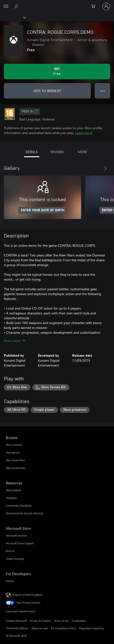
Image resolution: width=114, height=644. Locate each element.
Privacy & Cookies (40, 621)
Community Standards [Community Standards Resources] (19, 506)
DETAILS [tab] (32, 152)
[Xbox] (13, 17)
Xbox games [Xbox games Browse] (13, 452)
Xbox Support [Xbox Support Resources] (14, 490)
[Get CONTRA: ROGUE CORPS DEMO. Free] (57, 71)
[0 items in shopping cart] (95, 7)
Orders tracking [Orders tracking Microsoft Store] (15, 559)
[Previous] (96, 168)
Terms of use (61, 621)
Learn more (84, 133)
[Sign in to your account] (106, 7)
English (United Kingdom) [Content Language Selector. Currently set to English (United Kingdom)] (28, 595)
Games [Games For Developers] (10, 581)
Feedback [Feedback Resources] (11, 498)
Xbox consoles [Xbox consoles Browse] (14, 445)
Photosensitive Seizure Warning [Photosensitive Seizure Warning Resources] (24, 513)
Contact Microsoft (16, 621)
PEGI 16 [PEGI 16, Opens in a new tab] (30, 112)
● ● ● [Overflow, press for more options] (103, 91)
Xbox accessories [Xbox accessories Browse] (16, 468)
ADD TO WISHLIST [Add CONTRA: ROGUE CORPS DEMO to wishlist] (47, 91)
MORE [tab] (82, 152)
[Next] (105, 168)
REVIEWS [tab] (57, 152)
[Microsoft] (57, 4)
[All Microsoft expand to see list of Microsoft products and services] (6, 7)
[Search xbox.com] (17, 6)
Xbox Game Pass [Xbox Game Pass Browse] (15, 460)
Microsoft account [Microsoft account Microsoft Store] (16, 535)
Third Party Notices (17, 628)
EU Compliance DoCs (63, 628)
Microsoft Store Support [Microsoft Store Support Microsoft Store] (20, 543)
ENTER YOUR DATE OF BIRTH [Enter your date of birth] (43, 210)
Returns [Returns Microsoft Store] (10, 551)
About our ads (40, 628)
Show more (15, 341)
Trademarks (79, 621)
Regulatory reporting (91, 628)
